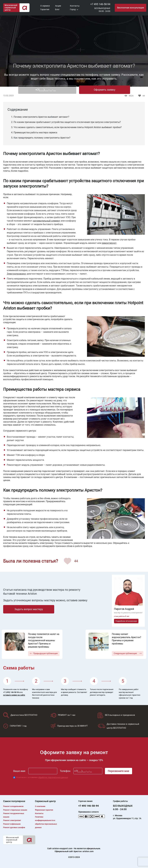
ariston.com (88, 851)
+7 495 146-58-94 (100, 4)
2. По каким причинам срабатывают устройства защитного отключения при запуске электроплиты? (66, 122)
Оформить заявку (105, 90)
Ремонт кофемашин (12, 824)
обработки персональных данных (53, 777)
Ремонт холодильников (13, 806)
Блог (57, 9)
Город (73, 9)
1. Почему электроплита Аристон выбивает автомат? (40, 117)
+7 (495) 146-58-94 (11, 692)
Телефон (65, 771)
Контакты (75, 6)
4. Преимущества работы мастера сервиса (34, 132)
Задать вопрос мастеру (29, 609)
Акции (58, 6)
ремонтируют (109, 243)
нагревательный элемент (47, 221)
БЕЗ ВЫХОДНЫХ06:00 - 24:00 (102, 10)
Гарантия (45, 9)
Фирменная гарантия (44, 810)
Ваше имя (19, 771)
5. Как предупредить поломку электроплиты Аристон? (41, 138)
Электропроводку (16, 274)
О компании (40, 806)
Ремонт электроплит (12, 820)
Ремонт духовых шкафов (14, 827)
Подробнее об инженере (126, 621)
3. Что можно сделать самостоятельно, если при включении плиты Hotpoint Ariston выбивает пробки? (66, 127)
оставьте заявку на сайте (14, 695)
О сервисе (45, 6)
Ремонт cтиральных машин (15, 810)
